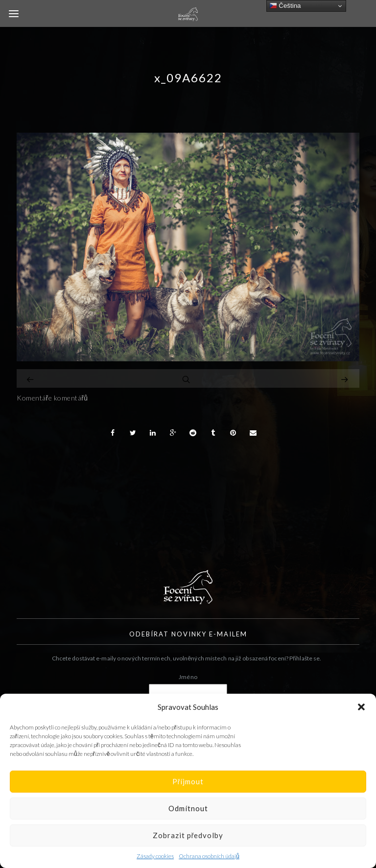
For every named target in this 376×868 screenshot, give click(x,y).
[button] (361, 707)
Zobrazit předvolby (188, 835)
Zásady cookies (155, 856)
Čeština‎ (285, 6)
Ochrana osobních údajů (209, 856)
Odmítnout (188, 808)
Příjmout (188, 781)
